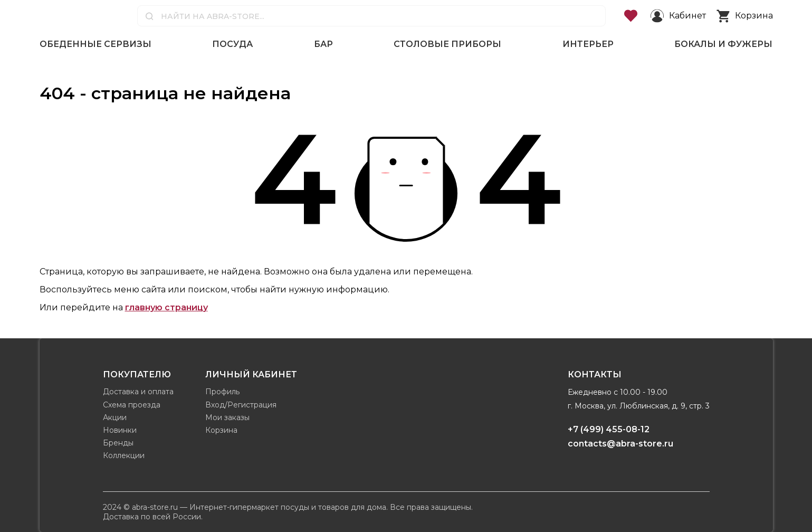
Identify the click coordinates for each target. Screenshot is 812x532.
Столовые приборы (447, 44)
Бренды (118, 443)
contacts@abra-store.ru (620, 444)
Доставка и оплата (138, 392)
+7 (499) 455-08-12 (609, 429)
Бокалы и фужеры (723, 44)
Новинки (120, 430)
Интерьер (588, 44)
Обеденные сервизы (95, 44)
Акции (115, 417)
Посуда (232, 44)
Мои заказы (227, 417)
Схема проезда (132, 405)
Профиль (222, 392)
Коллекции (124, 455)
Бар (323, 44)
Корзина (221, 430)
